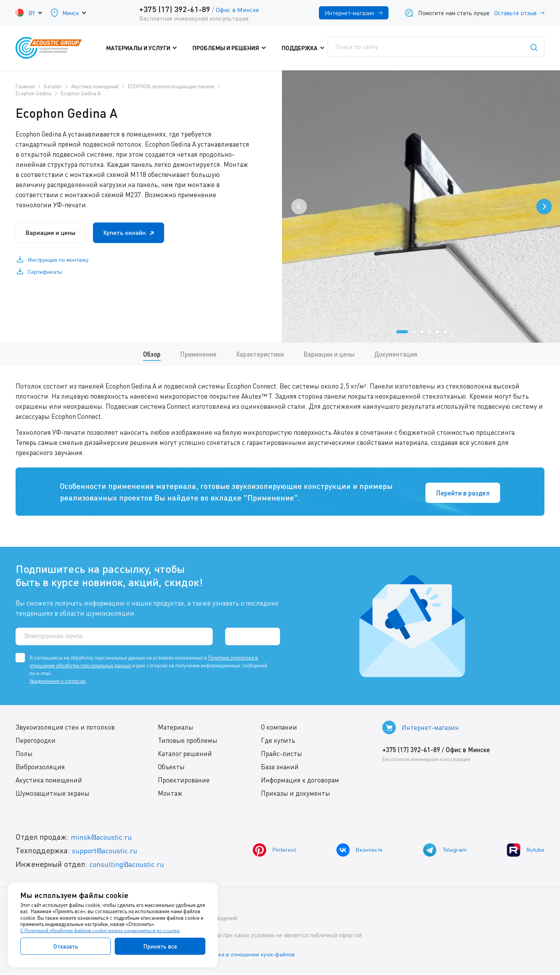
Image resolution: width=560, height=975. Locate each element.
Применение (198, 354)
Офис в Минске (237, 10)
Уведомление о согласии (58, 683)
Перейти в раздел (460, 493)
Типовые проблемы (188, 742)
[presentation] (299, 207)
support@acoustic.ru (107, 852)
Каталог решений (185, 755)
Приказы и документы (296, 795)
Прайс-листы (282, 755)
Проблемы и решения (233, 48)
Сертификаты (47, 273)
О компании (279, 729)
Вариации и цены (54, 233)
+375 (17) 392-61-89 (175, 9)
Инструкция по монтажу (60, 261)
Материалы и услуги (150, 48)
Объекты (171, 769)
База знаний (280, 769)
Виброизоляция (40, 769)
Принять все (160, 946)
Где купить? (358, 48)
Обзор (151, 354)
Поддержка (303, 48)
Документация (396, 354)
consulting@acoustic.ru (129, 866)
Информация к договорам (300, 782)
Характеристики (260, 354)
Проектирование (184, 782)
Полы (24, 755)
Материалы (176, 729)
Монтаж (170, 795)
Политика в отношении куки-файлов (252, 955)
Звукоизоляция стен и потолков (65, 729)
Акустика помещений (49, 782)
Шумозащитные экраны (52, 795)
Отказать (66, 946)
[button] (402, 332)
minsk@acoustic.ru (103, 839)
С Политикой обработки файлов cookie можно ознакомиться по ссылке (100, 931)
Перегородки (36, 742)
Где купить (278, 742)
